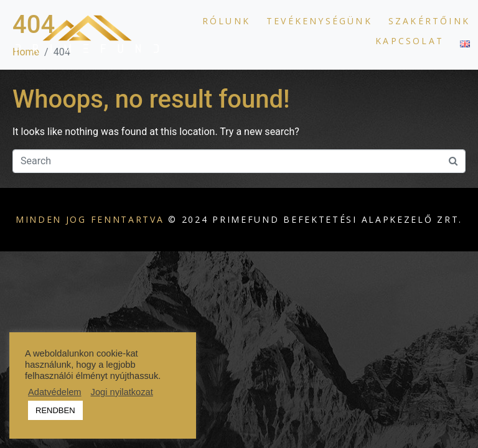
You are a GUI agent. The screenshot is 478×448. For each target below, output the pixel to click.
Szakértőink (429, 21)
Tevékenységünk (319, 21)
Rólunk (226, 21)
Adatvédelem (55, 392)
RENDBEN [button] (55, 410)
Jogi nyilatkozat (122, 392)
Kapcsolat (410, 41)
